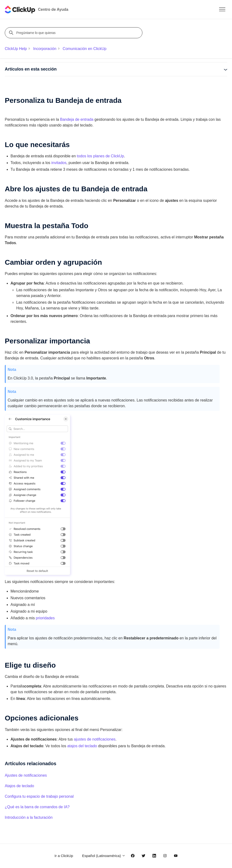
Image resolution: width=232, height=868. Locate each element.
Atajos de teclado (19, 786)
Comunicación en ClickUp (84, 49)
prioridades (45, 618)
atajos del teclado (82, 746)
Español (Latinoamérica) (104, 856)
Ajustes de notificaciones (26, 775)
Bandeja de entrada (77, 119)
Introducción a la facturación (29, 817)
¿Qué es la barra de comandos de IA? (37, 807)
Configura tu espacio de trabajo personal (39, 796)
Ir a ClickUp (64, 856)
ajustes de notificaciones (95, 739)
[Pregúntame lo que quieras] (74, 33)
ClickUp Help (16, 49)
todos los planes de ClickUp (100, 156)
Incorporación (45, 49)
